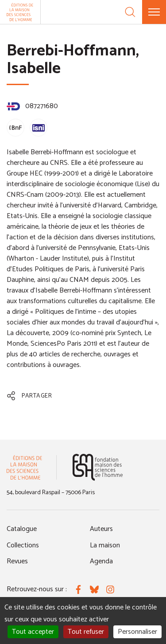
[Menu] (154, 12)
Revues (17, 561)
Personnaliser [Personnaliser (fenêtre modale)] (137, 632)
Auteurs (101, 529)
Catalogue (22, 529)
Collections (23, 545)
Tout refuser (86, 632)
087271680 (32, 106)
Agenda (101, 561)
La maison (105, 545)
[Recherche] (130, 12)
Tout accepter (33, 632)
